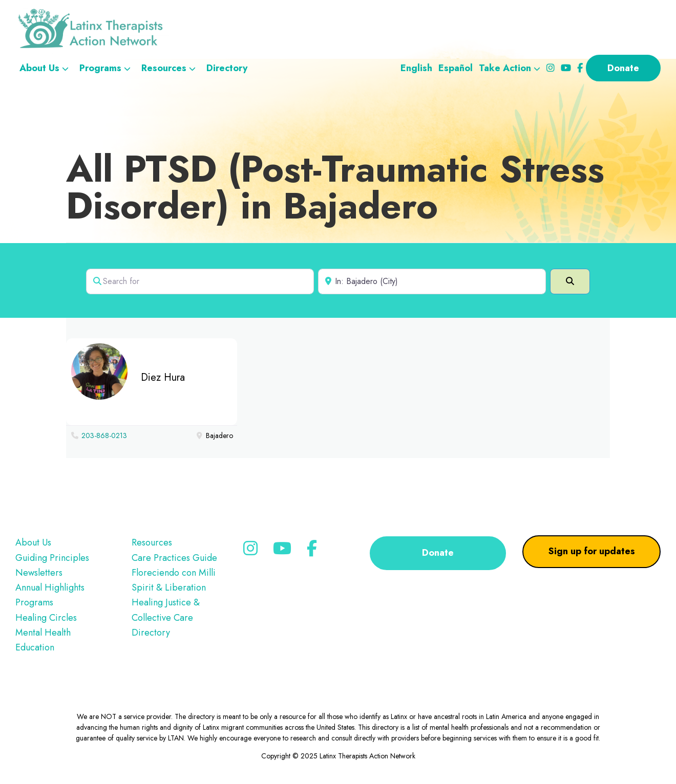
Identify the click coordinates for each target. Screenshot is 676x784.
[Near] (432, 281)
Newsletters (39, 573)
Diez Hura (163, 377)
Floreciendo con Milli (174, 573)
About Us (33, 542)
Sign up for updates (592, 551)
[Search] (570, 281)
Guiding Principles (52, 558)
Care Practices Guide (174, 558)
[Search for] (200, 281)
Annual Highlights (50, 587)
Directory (151, 633)
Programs (34, 602)
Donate (438, 553)
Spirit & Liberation (169, 587)
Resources (152, 542)
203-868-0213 (104, 435)
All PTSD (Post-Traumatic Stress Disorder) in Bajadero (335, 187)
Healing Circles (46, 618)
